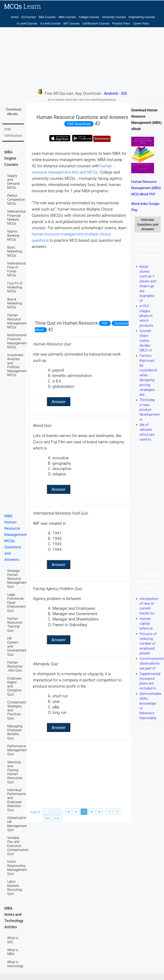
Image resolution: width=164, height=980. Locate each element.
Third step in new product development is (149, 410)
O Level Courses (27, 24)
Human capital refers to (146, 624)
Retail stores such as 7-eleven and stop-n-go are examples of (148, 284)
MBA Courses (67, 17)
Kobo (144, 204)
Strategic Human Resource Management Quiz (17, 579)
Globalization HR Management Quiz (17, 824)
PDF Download (79, 124)
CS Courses (29, 17)
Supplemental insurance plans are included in (150, 681)
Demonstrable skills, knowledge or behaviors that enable (150, 706)
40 (69, 812)
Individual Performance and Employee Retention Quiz (17, 800)
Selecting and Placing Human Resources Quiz (15, 772)
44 (99, 812)
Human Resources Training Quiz (15, 625)
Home (15, 17)
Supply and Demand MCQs (13, 182)
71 (109, 812)
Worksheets (102, 139)
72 (117, 812)
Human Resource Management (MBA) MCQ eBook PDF (146, 188)
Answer (58, 402)
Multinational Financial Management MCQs (17, 341)
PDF (105, 323)
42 (84, 812)
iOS (124, 93)
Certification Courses (96, 24)
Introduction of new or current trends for (149, 606)
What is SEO (13, 940)
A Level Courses (50, 24)
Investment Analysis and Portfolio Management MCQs (17, 365)
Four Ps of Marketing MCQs (15, 287)
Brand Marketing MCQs (15, 303)
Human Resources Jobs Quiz (15, 666)
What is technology (15, 964)
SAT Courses (71, 24)
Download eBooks (14, 112)
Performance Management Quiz (17, 750)
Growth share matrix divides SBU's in (146, 341)
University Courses (114, 17)
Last (57, 818)
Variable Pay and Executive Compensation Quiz (18, 846)
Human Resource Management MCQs (17, 321)
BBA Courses (47, 17)
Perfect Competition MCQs (16, 200)
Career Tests (141, 24)
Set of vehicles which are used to (147, 432)
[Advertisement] (82, 57)
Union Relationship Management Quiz (17, 868)
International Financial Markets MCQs (16, 217)
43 (92, 812)
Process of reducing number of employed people (148, 644)
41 (76, 812)
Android (111, 93)
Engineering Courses (142, 17)
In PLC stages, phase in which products (146, 316)
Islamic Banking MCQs (13, 235)
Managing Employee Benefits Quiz (15, 732)
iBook (135, 204)
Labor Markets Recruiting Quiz (15, 888)
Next (48, 818)
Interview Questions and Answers (148, 224)
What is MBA (13, 952)
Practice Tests (121, 24)
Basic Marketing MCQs (15, 251)
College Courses (89, 17)
